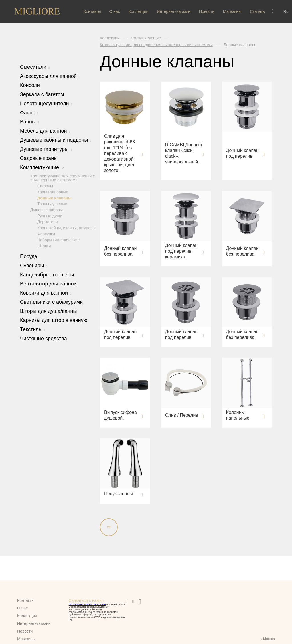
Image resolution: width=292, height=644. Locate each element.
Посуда (30, 256)
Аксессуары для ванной (50, 76)
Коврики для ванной (46, 293)
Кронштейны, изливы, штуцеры (66, 228)
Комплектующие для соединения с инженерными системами (62, 178)
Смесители (35, 67)
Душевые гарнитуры (46, 149)
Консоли (30, 85)
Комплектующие (42, 167)
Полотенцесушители (46, 104)
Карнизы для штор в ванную (54, 320)
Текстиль (32, 329)
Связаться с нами (85, 600)
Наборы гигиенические (58, 240)
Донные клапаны (54, 198)
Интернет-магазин (174, 11)
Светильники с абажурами (51, 302)
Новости (207, 11)
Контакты (92, 11)
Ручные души (50, 216)
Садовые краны (39, 158)
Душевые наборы (46, 210)
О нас (114, 11)
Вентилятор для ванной (48, 283)
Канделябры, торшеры (47, 274)
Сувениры (34, 265)
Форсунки (46, 234)
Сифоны (45, 186)
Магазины (232, 11)
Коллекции (139, 11)
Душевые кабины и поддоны (56, 140)
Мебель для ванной (45, 131)
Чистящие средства (43, 338)
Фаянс (29, 113)
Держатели (47, 222)
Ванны (30, 122)
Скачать (257, 11)
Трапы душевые (52, 204)
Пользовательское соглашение (87, 604)
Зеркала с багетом (42, 94)
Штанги (44, 246)
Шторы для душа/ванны (48, 311)
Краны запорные (53, 192)
